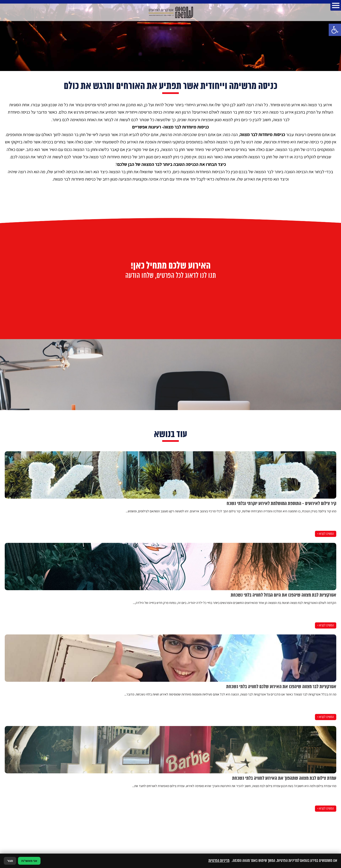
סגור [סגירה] (10, 861)
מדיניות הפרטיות (219, 861)
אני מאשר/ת (29, 861)
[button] (335, 30)
